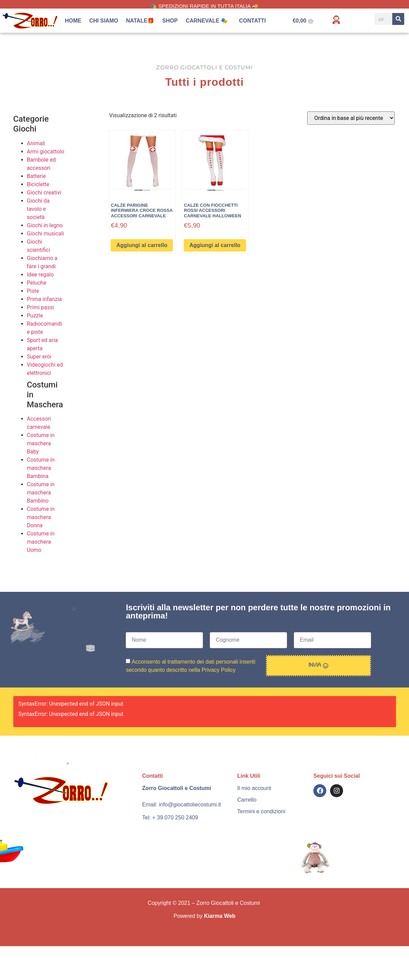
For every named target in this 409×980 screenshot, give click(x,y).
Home (73, 21)
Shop (170, 21)
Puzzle (35, 316)
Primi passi (40, 307)
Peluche (37, 283)
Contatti (253, 21)
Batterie (36, 176)
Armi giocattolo (46, 152)
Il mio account (254, 788)
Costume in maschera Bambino (41, 493)
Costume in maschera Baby (41, 443)
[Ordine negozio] (351, 118)
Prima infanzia (44, 299)
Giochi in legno (45, 225)
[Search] (398, 19)
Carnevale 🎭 (208, 21)
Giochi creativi (44, 193)
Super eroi (39, 357)
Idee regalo (40, 275)
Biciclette (38, 184)
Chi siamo (104, 21)
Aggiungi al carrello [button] (142, 245)
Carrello (247, 800)
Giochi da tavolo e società (38, 209)
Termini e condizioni (261, 811)
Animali (36, 143)
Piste (33, 291)
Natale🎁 (140, 21)
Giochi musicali (46, 234)
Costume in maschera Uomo (41, 542)
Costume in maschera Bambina (41, 468)
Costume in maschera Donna (41, 517)
